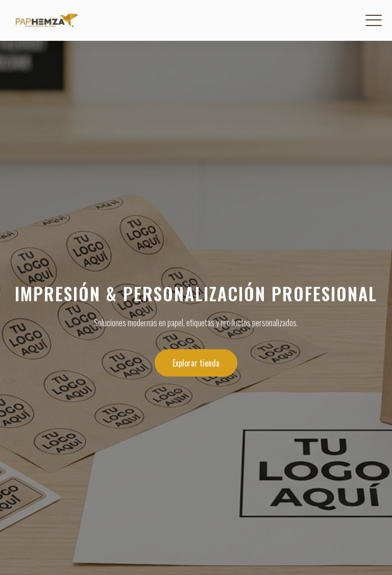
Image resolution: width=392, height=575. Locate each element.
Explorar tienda (196, 363)
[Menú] (374, 20)
